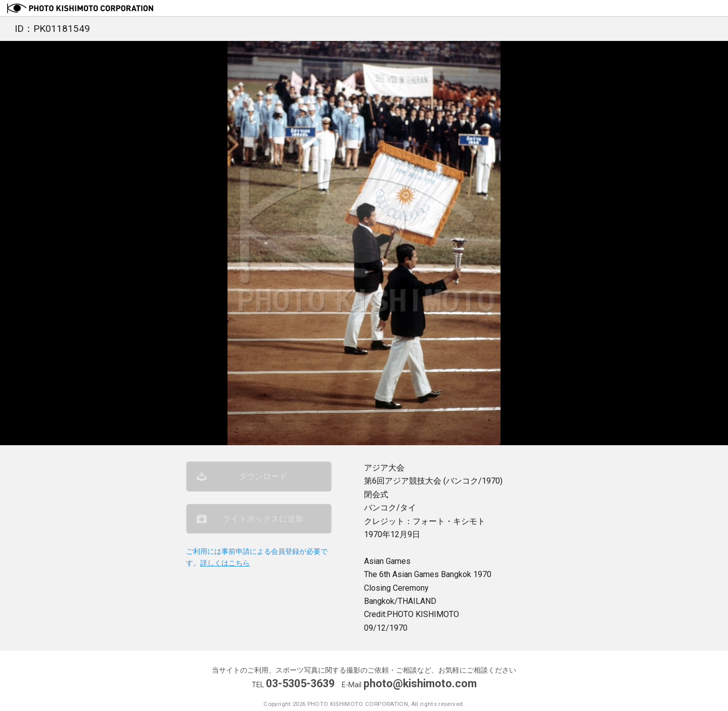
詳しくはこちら (225, 563)
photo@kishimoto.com (420, 683)
